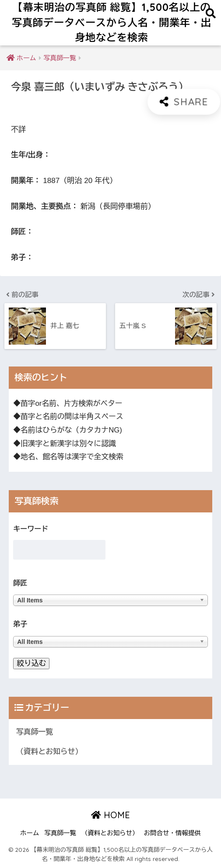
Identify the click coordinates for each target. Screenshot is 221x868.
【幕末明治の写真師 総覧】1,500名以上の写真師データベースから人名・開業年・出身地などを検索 (112, 22)
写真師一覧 (35, 732)
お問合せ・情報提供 (173, 833)
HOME (110, 815)
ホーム (30, 833)
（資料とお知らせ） (49, 752)
